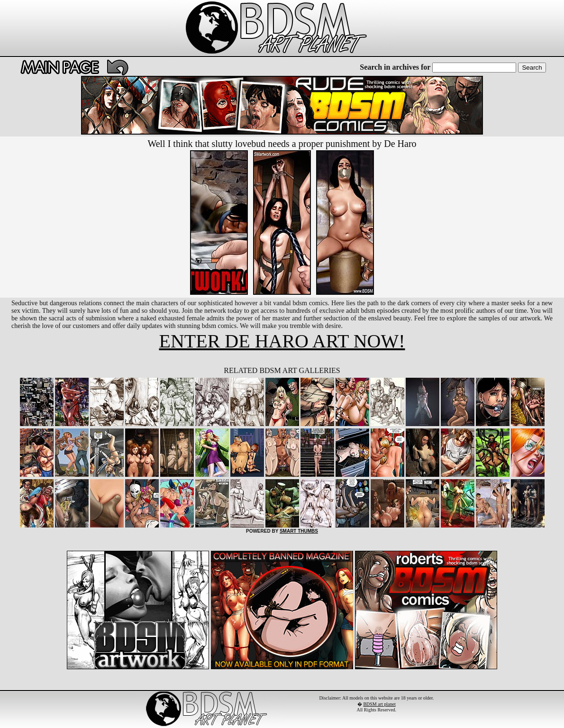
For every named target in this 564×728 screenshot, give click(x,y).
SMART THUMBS (299, 531)
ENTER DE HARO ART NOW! (282, 341)
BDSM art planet (379, 704)
